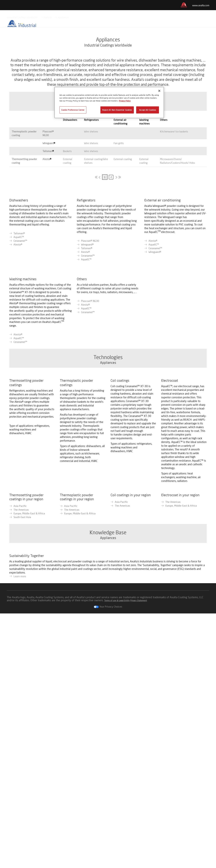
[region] (109, 102)
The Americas (21, 657)
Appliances (63, 82)
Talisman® (19, 329)
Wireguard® (87, 340)
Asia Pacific (20, 653)
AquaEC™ (19, 333)
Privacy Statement (139, 855)
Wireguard (48, 207)
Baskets (67, 215)
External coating (123, 223)
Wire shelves (91, 196)
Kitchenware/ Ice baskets (174, 196)
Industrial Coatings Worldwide (22, 82)
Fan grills (119, 207)
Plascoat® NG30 (90, 336)
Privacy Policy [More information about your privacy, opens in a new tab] (125, 101)
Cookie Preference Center (73, 110)
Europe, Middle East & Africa (29, 660)
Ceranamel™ (20, 336)
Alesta (46, 223)
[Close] (159, 91)
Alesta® (18, 340)
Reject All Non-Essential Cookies (117, 110)
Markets (48, 82)
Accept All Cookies (148, 110)
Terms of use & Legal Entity (117, 855)
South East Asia (22, 664)
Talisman (47, 215)
